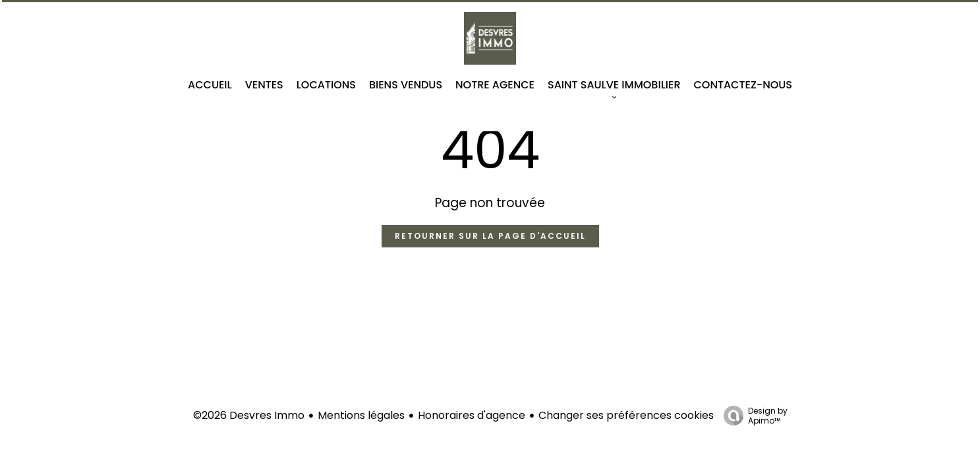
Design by (752, 415)
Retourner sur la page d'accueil (490, 236)
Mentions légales (361, 415)
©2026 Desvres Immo (249, 415)
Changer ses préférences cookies (626, 415)
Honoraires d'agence (472, 415)
